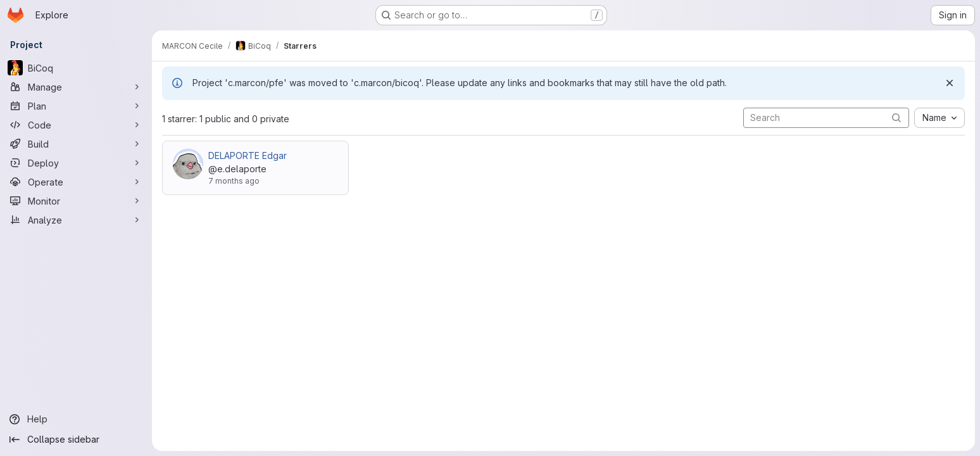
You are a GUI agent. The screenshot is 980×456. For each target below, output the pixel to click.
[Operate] (76, 182)
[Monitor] (76, 201)
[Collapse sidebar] (76, 440)
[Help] (76, 419)
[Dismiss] (950, 83)
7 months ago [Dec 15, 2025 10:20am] (234, 181)
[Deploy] (76, 163)
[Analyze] (76, 220)
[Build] (76, 144)
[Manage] (76, 87)
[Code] (76, 125)
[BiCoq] (76, 68)
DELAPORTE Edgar (248, 155)
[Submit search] (896, 117)
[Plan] (76, 106)
